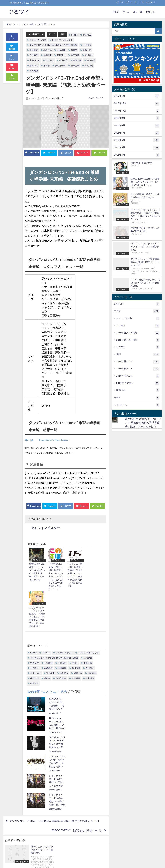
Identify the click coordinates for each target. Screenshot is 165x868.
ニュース (140, 2)
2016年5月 (137, 148)
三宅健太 (87, 45)
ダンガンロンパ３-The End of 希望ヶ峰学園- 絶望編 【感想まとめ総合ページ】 (55, 726)
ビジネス (138, 347)
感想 (63, 34)
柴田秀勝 (75, 55)
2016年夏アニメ (36, 34)
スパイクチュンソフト (62, 40)
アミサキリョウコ (38, 40)
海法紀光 (63, 60)
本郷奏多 (48, 55)
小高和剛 (61, 50)
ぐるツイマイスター (97, 98)
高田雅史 (34, 71)
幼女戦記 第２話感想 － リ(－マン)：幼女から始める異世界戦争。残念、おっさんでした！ (143, 423)
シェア (12, 37)
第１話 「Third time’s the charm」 (48, 440)
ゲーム (130, 2)
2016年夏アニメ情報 (138, 333)
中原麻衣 (34, 50)
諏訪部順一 (60, 66)
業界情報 (138, 390)
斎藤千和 (87, 50)
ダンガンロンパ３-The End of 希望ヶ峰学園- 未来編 (53, 45)
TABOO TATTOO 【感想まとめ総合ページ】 (77, 736)
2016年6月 (137, 140)
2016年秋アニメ (138, 376)
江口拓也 (50, 60)
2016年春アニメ (138, 369)
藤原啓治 (34, 66)
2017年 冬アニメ (138, 383)
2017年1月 (137, 96)
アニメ (120, 2)
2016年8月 (137, 126)
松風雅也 (61, 55)
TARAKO (87, 35)
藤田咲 (46, 66)
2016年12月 (137, 104)
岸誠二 (74, 50)
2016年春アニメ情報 (138, 340)
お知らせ (151, 2)
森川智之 (89, 55)
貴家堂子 (75, 66)
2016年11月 (137, 111)
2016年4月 (137, 155)
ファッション (137, 405)
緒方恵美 (91, 60)
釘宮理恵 (89, 66)
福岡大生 (77, 60)
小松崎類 (48, 50)
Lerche (74, 35)
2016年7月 (137, 133)
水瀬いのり (35, 60)
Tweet (12, 47)
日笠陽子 (34, 55)
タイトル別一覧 (138, 319)
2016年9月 (137, 118)
